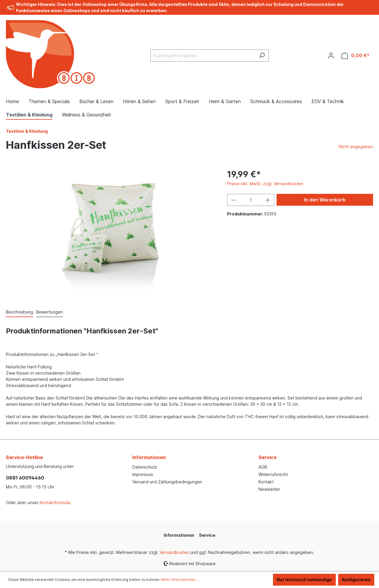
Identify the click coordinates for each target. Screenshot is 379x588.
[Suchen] (262, 56)
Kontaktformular (55, 502)
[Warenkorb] (355, 56)
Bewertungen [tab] (49, 312)
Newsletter (269, 489)
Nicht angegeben (356, 147)
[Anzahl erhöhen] (268, 200)
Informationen (149, 457)
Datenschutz (145, 467)
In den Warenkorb (325, 200)
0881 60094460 (25, 478)
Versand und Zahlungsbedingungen (167, 482)
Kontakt (266, 482)
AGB (263, 467)
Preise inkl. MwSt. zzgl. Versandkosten (265, 184)
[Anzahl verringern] (233, 200)
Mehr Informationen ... (180, 580)
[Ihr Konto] (331, 55)
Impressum (143, 474)
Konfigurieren (356, 580)
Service (268, 457)
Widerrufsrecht (273, 474)
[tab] (20, 312)
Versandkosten (174, 552)
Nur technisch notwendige (304, 580)
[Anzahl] (250, 200)
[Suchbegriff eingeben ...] (203, 56)
